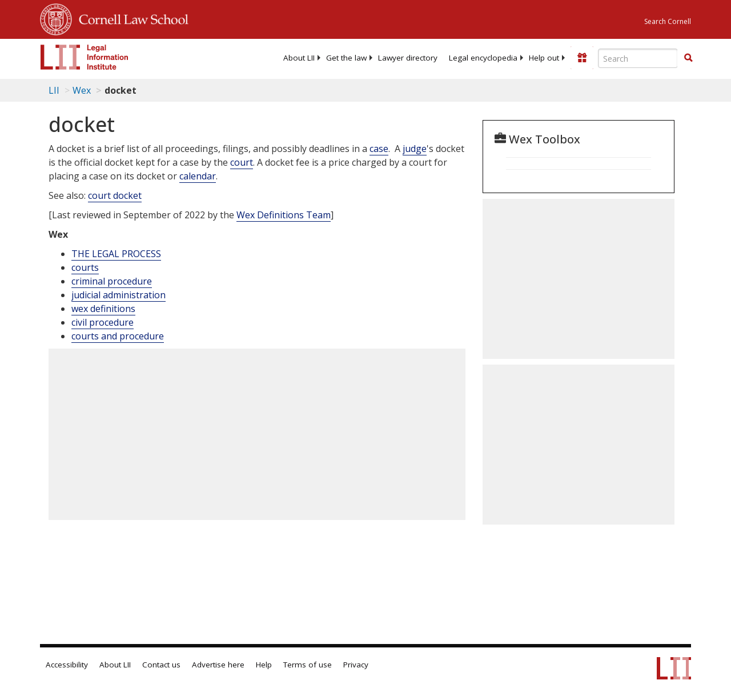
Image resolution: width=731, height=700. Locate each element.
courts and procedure (118, 336)
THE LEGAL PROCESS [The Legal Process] (116, 254)
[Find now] (688, 58)
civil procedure (103, 322)
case (379, 149)
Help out (544, 58)
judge (415, 149)
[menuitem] (299, 58)
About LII (299, 58)
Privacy (356, 665)
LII (54, 90)
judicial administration (119, 295)
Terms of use (308, 665)
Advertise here (218, 665)
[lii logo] (85, 57)
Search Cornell (668, 21)
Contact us (161, 665)
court (242, 162)
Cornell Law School (130, 18)
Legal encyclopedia (483, 58)
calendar (198, 176)
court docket (115, 195)
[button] (688, 58)
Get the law (346, 58)
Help (264, 665)
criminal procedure (112, 281)
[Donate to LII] (582, 58)
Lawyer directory (408, 58)
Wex (82, 90)
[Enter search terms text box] (638, 58)
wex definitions (103, 309)
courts (85, 267)
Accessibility (67, 665)
